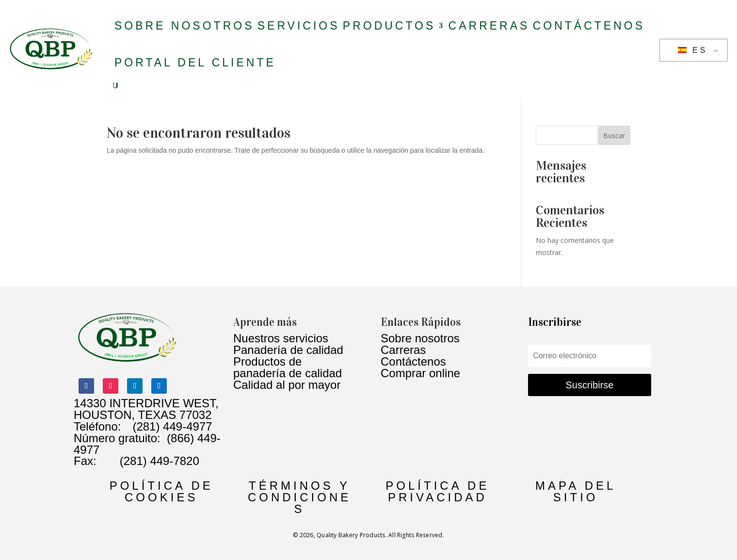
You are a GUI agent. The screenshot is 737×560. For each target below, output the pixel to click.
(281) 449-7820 (148, 461)
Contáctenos (589, 26)
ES (693, 50)
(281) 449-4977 (172, 426)
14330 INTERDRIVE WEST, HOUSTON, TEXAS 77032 (146, 409)
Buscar (614, 136)
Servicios (299, 26)
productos (389, 26)
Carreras (489, 26)
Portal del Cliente (195, 63)
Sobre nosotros (184, 26)
